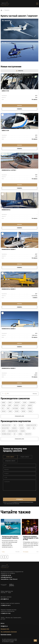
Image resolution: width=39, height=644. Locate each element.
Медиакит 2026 (5, 629)
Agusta (3, 431)
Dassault (16, 405)
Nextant (24, 411)
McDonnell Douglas (6, 434)
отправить (19, 499)
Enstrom (21, 425)
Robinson (14, 428)
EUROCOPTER (28, 434)
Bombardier (32, 403)
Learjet (10, 411)
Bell (15, 425)
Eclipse (23, 405)
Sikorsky (22, 428)
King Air (4, 411)
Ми (34, 428)
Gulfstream (15, 408)
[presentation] (14, 494)
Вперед (35, 394)
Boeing (25, 403)
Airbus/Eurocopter (13, 431)
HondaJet (30, 408)
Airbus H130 (5, 91)
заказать (19, 106)
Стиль (3, 552)
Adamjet (4, 403)
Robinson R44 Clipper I (9, 170)
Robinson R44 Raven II (9, 249)
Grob (8, 408)
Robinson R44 (6, 210)
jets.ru (2, 623)
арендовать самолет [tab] (10, 461)
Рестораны (26, 552)
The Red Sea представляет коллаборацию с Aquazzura (10, 537)
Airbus (10, 403)
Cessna (3, 405)
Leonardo (23, 431)
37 (6, 393)
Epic (3, 408)
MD (15, 434)
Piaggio (30, 411)
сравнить (19, 109)
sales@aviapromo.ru (6, 577)
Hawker (23, 408)
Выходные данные (6, 635)
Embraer (30, 405)
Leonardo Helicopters (31, 425)
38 (8, 393)
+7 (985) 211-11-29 (6, 613)
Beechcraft (17, 403)
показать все (19, 416)
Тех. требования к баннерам (9, 632)
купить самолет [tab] (10, 457)
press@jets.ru (5, 599)
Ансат (29, 428)
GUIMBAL (20, 434)
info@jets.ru (4, 626)
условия (12, 642)
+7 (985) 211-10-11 (6, 605)
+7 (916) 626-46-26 (6, 575)
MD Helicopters (5, 428)
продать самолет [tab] (25, 457)
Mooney (17, 411)
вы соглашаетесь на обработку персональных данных (22, 502)
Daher (10, 405)
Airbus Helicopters (6, 425)
